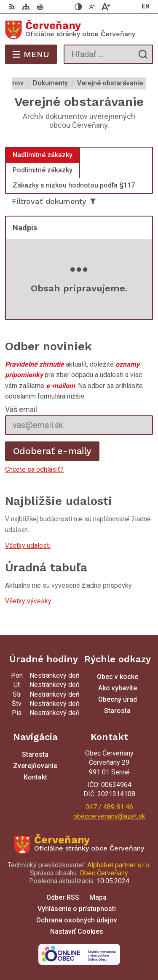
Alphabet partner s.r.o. (119, 865)
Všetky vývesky (28, 601)
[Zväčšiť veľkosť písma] (106, 7)
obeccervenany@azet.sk (109, 816)
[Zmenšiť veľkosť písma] (92, 7)
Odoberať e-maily (52, 451)
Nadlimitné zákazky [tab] (43, 155)
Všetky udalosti (28, 545)
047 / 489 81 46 (109, 807)
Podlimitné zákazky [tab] (43, 170)
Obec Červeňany (104, 873)
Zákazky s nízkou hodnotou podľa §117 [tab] (74, 185)
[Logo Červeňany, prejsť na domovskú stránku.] (79, 30)
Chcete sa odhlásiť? (34, 469)
